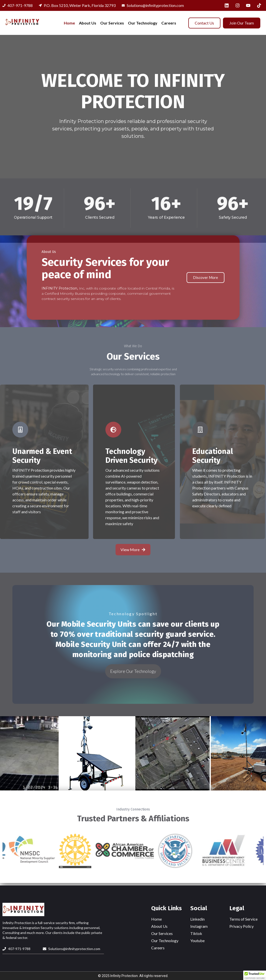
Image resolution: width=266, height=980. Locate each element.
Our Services (112, 23)
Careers (169, 23)
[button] (255, 975)
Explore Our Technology (133, 671)
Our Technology (143, 23)
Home (69, 23)
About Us (88, 23)
